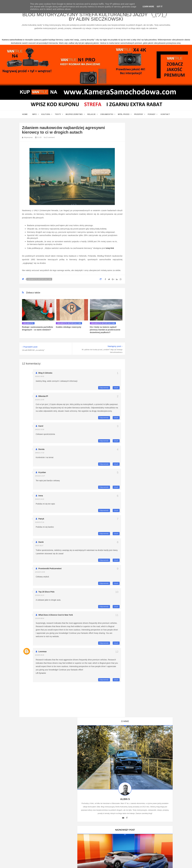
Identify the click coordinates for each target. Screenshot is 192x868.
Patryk (41, 521)
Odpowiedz (104, 390)
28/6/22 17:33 (40, 455)
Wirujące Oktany (141, 422)
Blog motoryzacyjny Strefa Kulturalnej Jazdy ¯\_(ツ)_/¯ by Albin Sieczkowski (96, 18)
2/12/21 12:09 (40, 402)
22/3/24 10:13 (40, 598)
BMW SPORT (139, 366)
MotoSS (137, 408)
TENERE (138, 418)
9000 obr (138, 380)
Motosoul (138, 413)
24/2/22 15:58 (40, 432)
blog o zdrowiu (45, 375)
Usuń (116, 390)
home (25, 117)
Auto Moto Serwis (141, 371)
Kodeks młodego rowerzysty (69, 330)
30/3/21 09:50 (40, 379)
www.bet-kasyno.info (178, 863)
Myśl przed (124, 117)
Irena (41, 498)
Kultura (46, 117)
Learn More (148, 7)
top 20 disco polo (46, 594)
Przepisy (139, 117)
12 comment (49, 140)
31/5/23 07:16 (40, 525)
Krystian (42, 475)
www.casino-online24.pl (126, 863)
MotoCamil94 (139, 362)
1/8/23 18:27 (39, 548)
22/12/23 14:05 (40, 575)
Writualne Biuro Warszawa (145, 432)
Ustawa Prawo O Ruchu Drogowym (148, 348)
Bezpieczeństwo (74, 117)
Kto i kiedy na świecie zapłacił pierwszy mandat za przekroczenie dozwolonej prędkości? (105, 332)
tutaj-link (110, 250)
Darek (41, 545)
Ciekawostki (107, 117)
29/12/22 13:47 (40, 478)
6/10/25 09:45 (40, 658)
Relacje (91, 117)
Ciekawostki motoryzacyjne (39, 282)
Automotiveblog (140, 390)
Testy (58, 117)
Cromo (137, 404)
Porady (152, 117)
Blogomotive (139, 399)
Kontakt (165, 117)
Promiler (137, 352)
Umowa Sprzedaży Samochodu (147, 454)
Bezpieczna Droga (141, 394)
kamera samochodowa (43, 780)
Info (34, 117)
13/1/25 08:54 (40, 621)
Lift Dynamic (41, 676)
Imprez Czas (139, 376)
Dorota (41, 452)
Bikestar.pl (43, 399)
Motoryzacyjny (146, 854)
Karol (41, 429)
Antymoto (138, 385)
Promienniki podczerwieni (50, 571)
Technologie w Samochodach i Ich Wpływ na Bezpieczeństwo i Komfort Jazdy (151, 560)
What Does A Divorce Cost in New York (56, 617)
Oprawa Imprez (140, 357)
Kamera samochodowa (143, 427)
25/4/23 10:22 (40, 502)
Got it (160, 7)
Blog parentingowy (142, 339)
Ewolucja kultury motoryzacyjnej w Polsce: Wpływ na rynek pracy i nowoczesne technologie (151, 590)
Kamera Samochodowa (143, 343)
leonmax (42, 654)
